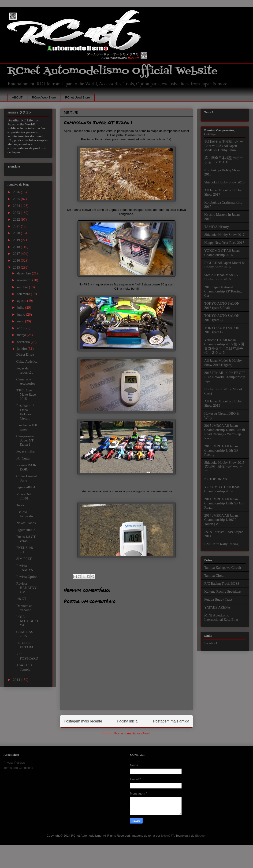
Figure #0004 (26, 487)
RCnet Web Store (44, 97)
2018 (17, 247)
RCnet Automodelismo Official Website (112, 71)
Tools (20, 505)
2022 (17, 219)
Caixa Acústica (27, 361)
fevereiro (24, 342)
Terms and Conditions (18, 768)
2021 (17, 226)
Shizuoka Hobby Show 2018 (224, 182)
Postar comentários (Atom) (132, 733)
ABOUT (17, 97)
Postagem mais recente (83, 721)
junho (22, 314)
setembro (24, 294)
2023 (17, 213)
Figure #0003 (26, 530)
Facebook (211, 643)
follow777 (168, 836)
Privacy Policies (14, 763)
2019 (17, 240)
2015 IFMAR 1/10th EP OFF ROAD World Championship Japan (225, 377)
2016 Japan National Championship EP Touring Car (223, 291)
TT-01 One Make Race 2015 (26, 394)
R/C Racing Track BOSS (222, 584)
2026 (17, 192)
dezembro (24, 273)
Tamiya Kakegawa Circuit (223, 568)
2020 (17, 233)
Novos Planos (26, 523)
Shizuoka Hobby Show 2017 (224, 235)
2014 (17, 680)
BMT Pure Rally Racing (221, 544)
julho (21, 307)
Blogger (200, 836)
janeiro (22, 349)
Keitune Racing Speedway (223, 591)
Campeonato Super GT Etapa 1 (25, 440)
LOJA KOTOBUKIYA (27, 621)
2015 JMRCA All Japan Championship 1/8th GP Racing (221, 450)
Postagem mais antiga (171, 721)
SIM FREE (24, 559)
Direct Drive (25, 354)
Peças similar (26, 451)
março (22, 335)
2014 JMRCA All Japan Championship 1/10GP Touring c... (221, 520)
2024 (17, 206)
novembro (25, 280)
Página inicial (128, 721)
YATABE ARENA (217, 607)
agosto (22, 301)
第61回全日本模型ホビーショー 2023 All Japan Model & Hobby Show (224, 146)
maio (21, 321)
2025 (17, 199)
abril (21, 328)
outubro (23, 287)
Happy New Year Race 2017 (224, 243)
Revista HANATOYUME (27, 588)
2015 (17, 267)
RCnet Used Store (78, 97)
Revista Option (27, 577)
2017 (17, 254)
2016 (17, 260)
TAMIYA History (217, 227)
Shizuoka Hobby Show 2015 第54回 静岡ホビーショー (224, 467)
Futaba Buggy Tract (218, 599)
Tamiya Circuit (215, 576)
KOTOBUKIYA (216, 479)
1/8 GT (21, 599)
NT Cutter (24, 458)
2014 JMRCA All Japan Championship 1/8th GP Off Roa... (224, 503)
